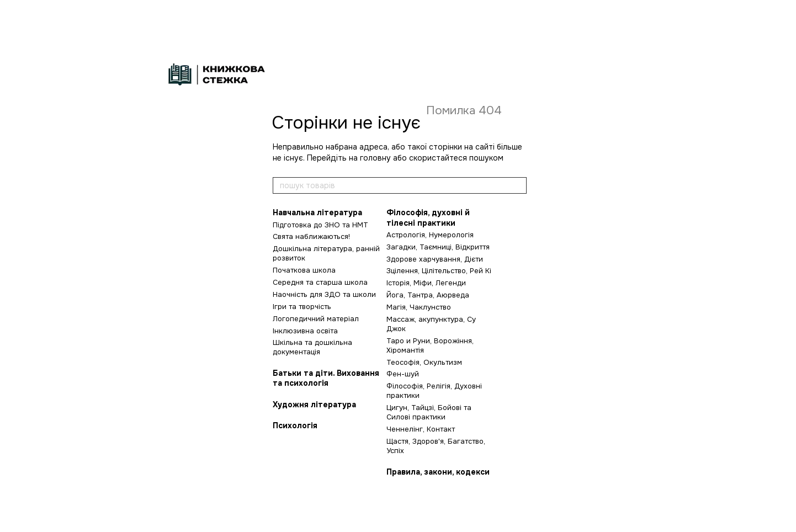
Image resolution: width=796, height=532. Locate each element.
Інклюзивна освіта (305, 331)
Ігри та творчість (302, 307)
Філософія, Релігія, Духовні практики (434, 391)
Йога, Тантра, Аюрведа (428, 295)
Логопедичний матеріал (316, 319)
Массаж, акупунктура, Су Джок (431, 324)
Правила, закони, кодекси (438, 472)
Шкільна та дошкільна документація (312, 347)
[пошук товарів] (518, 185)
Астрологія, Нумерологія (430, 235)
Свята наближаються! (311, 236)
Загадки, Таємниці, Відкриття (438, 247)
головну (375, 158)
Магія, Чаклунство (419, 307)
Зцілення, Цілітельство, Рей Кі (439, 271)
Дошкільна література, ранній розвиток (326, 253)
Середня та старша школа (320, 282)
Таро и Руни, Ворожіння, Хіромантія (430, 345)
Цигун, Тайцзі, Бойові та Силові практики (429, 412)
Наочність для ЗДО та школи (324, 294)
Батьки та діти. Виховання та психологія (326, 378)
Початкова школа (304, 270)
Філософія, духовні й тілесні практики (428, 217)
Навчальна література (317, 212)
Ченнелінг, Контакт (421, 429)
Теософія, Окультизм (424, 362)
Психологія (295, 425)
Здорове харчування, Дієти (435, 259)
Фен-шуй (403, 374)
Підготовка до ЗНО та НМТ (320, 225)
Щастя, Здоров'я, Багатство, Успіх (436, 446)
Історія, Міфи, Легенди (426, 283)
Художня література (314, 405)
